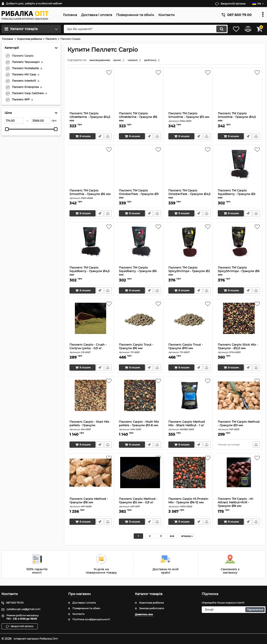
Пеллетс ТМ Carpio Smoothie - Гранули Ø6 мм (91, 195)
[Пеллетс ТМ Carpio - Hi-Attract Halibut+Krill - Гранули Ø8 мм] (239, 477)
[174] (14, 121)
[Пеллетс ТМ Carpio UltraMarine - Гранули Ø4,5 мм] (91, 92)
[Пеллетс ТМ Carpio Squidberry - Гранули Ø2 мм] (239, 169)
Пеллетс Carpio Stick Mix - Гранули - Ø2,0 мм (239, 349)
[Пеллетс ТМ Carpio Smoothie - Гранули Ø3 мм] (190, 92)
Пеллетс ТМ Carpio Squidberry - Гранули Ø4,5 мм (91, 274)
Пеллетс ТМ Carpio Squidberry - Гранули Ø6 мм (140, 274)
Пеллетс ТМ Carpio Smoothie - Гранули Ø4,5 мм (239, 120)
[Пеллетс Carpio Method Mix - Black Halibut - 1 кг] (190, 400)
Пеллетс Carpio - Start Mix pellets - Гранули (91, 426)
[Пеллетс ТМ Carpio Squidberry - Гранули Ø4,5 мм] (91, 246)
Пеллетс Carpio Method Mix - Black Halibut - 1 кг (190, 426)
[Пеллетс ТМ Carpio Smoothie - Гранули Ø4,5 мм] (239, 92)
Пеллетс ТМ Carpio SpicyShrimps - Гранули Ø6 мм (239, 274)
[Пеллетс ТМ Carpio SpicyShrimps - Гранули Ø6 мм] (239, 246)
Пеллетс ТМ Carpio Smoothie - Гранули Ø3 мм (190, 118)
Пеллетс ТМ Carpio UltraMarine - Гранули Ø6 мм (140, 120)
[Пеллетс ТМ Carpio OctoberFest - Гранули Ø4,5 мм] (190, 169)
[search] (141, 29)
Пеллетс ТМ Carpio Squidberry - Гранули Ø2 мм (239, 197)
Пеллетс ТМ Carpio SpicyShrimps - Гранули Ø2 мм (190, 274)
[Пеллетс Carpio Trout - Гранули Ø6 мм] (140, 323)
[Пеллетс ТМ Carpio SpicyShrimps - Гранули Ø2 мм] (190, 246)
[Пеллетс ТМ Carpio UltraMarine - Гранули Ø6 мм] (140, 92)
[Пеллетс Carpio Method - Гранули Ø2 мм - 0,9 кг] (140, 477)
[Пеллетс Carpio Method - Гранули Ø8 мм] (91, 477)
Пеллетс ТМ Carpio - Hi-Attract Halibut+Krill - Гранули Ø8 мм (239, 505)
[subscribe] (234, 610)
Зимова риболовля (152, 608)
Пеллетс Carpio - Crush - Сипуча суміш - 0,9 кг (91, 349)
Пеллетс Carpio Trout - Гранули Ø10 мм (190, 349)
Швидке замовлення (100, 137)
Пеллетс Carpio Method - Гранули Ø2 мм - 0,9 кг (140, 504)
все (172, 537)
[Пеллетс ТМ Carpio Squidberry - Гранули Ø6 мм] (140, 246)
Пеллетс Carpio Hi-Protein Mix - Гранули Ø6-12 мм (190, 504)
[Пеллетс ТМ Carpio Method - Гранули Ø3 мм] (239, 400)
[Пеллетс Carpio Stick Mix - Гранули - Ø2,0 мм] (239, 323)
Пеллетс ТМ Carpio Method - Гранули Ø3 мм (239, 426)
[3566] (41, 121)
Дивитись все (144, 614)
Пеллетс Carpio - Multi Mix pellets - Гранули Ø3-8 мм (140, 426)
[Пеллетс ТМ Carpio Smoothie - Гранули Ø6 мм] (91, 169)
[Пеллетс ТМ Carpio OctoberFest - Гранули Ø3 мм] (140, 169)
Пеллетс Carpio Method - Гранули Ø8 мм (91, 504)
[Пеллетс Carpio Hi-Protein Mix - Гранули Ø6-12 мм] (190, 477)
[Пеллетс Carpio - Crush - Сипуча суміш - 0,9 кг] (91, 323)
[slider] (7, 129)
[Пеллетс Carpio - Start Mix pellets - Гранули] (91, 400)
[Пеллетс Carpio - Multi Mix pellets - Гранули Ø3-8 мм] (140, 400)
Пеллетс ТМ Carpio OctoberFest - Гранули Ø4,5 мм (190, 197)
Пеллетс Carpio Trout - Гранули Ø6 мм (140, 349)
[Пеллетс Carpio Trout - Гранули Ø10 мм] (190, 323)
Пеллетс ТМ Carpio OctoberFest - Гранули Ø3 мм (140, 197)
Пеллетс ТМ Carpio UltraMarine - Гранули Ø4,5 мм (91, 120)
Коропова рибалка (151, 603)
